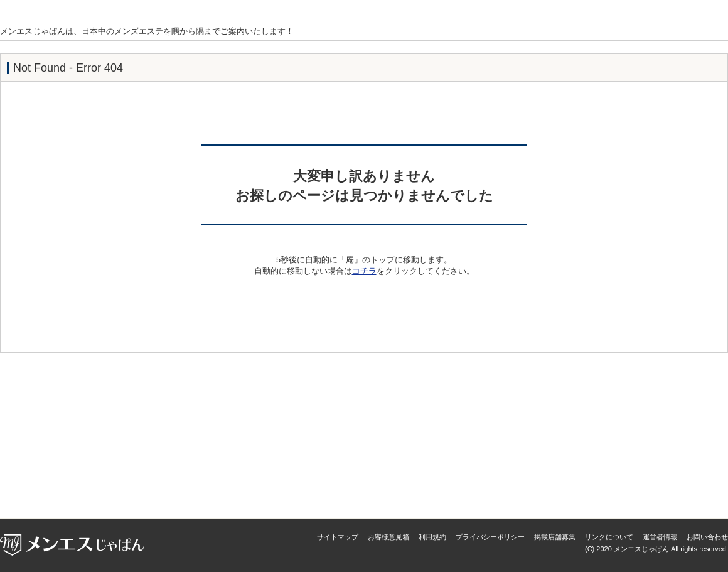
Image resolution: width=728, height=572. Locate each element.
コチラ (364, 271)
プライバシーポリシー (490, 537)
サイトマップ (338, 537)
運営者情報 (660, 537)
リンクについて (609, 537)
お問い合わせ (707, 537)
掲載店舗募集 (555, 537)
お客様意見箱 (388, 537)
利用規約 (432, 537)
